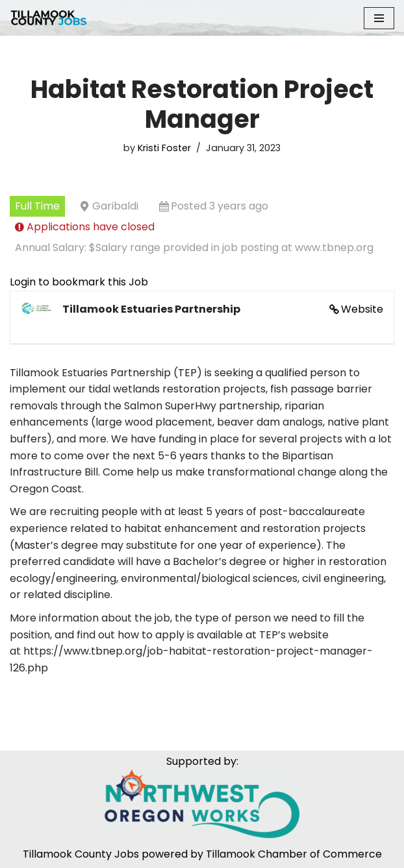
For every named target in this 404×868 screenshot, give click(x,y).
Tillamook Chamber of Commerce (294, 854)
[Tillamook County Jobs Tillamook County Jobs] (49, 18)
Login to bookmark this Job (79, 282)
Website (362, 309)
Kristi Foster (164, 148)
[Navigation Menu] (379, 18)
